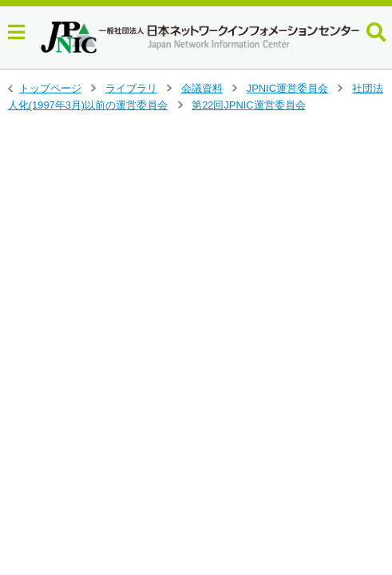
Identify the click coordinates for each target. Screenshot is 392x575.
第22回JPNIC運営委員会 (248, 105)
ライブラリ (131, 88)
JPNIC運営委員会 (287, 88)
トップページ (50, 88)
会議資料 (202, 88)
